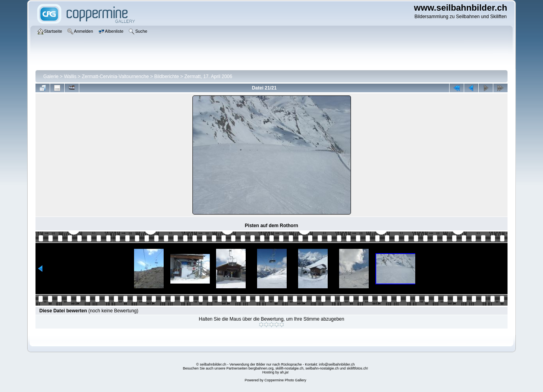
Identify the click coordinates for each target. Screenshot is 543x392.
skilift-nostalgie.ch (290, 368)
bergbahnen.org (261, 368)
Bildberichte (167, 77)
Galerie (51, 77)
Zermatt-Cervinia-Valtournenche (115, 77)
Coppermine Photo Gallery (285, 380)
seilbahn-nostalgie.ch (322, 368)
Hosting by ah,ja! (275, 372)
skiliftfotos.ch (357, 368)
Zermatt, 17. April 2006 (208, 77)
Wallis (70, 77)
